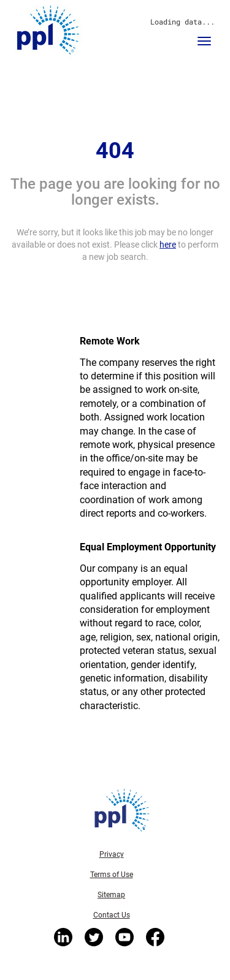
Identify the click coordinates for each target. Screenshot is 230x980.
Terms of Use (112, 875)
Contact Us (112, 915)
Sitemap (111, 895)
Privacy (112, 854)
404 (115, 151)
